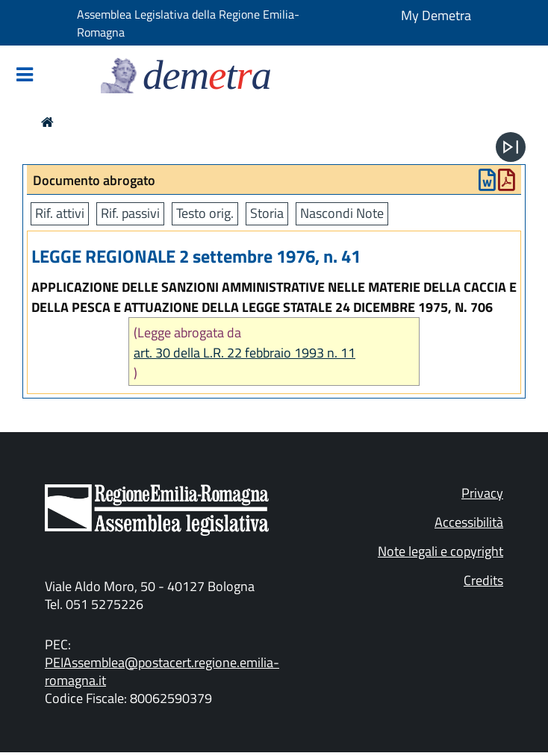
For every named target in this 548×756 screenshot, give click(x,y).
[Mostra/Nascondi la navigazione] (25, 76)
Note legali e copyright (440, 551)
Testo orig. (205, 213)
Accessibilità (469, 522)
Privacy (482, 493)
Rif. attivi (60, 213)
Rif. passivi (130, 213)
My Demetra (436, 15)
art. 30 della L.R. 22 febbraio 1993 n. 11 (245, 353)
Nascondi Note (342, 213)
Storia (267, 213)
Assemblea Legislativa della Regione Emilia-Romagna (188, 23)
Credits (483, 580)
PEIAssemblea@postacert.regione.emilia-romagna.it (162, 671)
